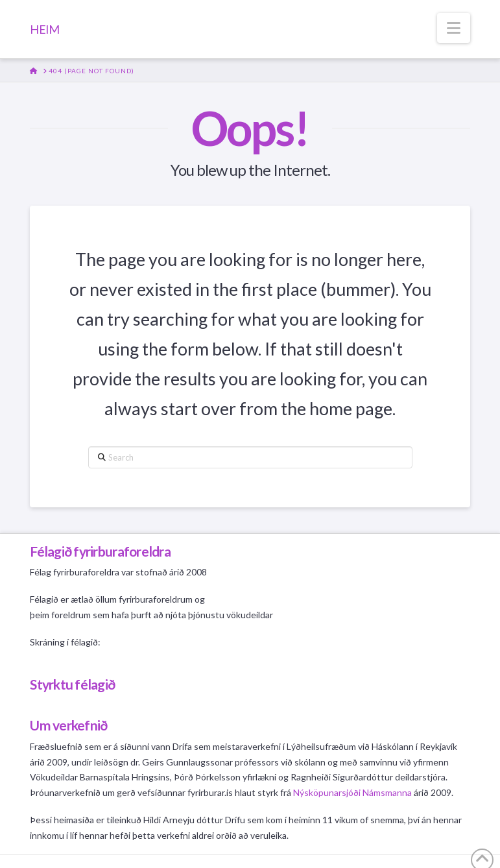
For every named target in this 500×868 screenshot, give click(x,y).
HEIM (44, 29)
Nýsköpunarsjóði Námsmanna (352, 792)
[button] (454, 28)
